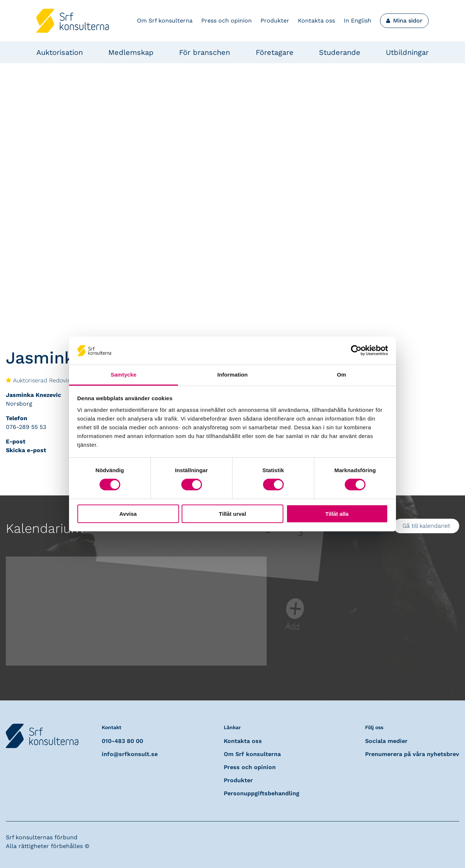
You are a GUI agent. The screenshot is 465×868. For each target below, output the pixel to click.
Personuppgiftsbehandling (262, 793)
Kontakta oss (316, 21)
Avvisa (128, 514)
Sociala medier (386, 741)
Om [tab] (341, 375)
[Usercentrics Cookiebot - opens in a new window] (356, 350)
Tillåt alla (337, 514)
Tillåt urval (233, 514)
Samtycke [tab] (124, 375)
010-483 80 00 (122, 741)
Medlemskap (131, 52)
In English (357, 21)
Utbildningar (407, 52)
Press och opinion (227, 21)
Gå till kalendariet (426, 526)
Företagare (275, 52)
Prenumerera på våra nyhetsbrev (412, 754)
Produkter (275, 21)
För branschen (205, 52)
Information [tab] (232, 375)
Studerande (340, 52)
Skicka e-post (26, 450)
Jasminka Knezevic (33, 395)
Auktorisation (60, 52)
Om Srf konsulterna (165, 21)
